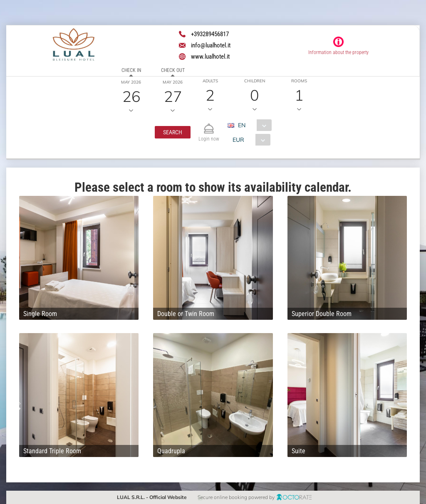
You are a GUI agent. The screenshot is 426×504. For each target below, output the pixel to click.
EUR (238, 140)
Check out (173, 70)
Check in (131, 70)
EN (242, 125)
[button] (173, 132)
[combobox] (253, 125)
